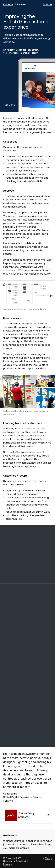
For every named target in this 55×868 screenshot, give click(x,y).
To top (48, 858)
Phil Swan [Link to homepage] (8, 4)
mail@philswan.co (19, 848)
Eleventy (7, 864)
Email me (47, 4)
